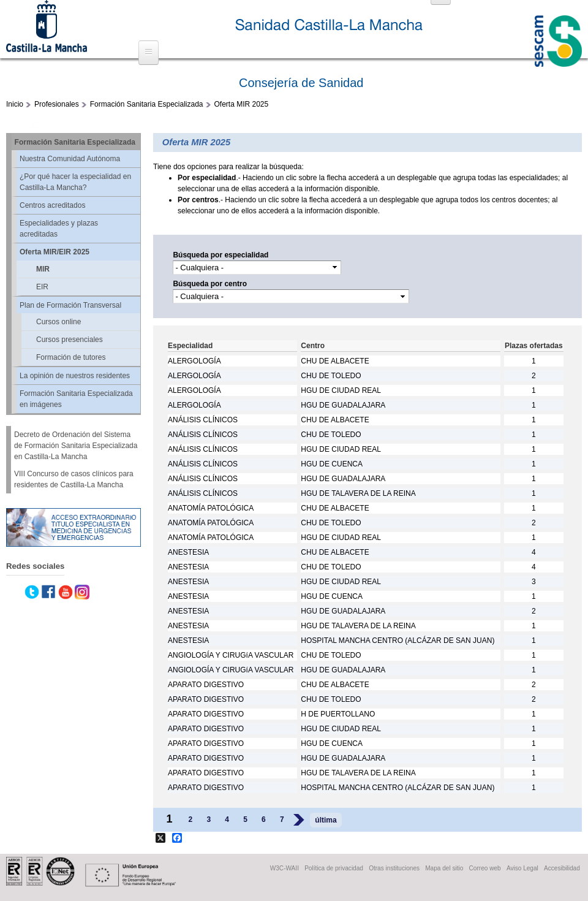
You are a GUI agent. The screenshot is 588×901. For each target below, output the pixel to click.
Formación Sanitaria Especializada (147, 104)
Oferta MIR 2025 (242, 104)
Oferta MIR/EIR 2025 (55, 252)
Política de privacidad (334, 868)
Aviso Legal (522, 868)
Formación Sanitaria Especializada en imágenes (76, 399)
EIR (42, 287)
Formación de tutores (71, 357)
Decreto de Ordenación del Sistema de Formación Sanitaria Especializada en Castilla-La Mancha (76, 446)
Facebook (48, 592)
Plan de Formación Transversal (70, 305)
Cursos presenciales (70, 340)
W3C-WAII (285, 868)
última (326, 820)
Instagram (82, 592)
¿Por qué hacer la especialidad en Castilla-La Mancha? (75, 182)
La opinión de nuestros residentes (75, 376)
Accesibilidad (562, 868)
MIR (43, 269)
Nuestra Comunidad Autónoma (70, 159)
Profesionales (57, 104)
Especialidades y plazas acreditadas (59, 229)
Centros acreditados (52, 205)
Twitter (32, 592)
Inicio (15, 104)
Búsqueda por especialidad (221, 255)
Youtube (66, 592)
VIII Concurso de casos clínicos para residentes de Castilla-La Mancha (74, 479)
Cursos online (58, 322)
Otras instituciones (394, 868)
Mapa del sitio (444, 868)
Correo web (485, 868)
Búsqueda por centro (210, 284)
